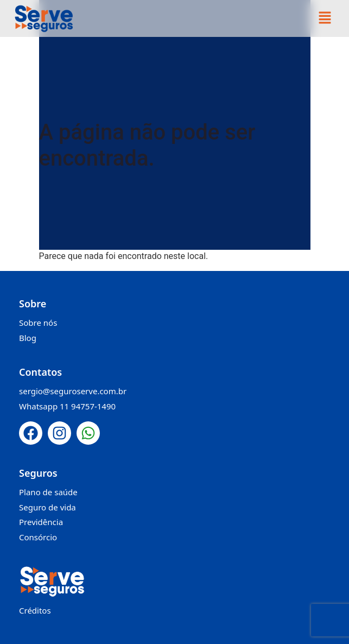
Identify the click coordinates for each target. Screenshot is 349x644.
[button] (325, 18)
